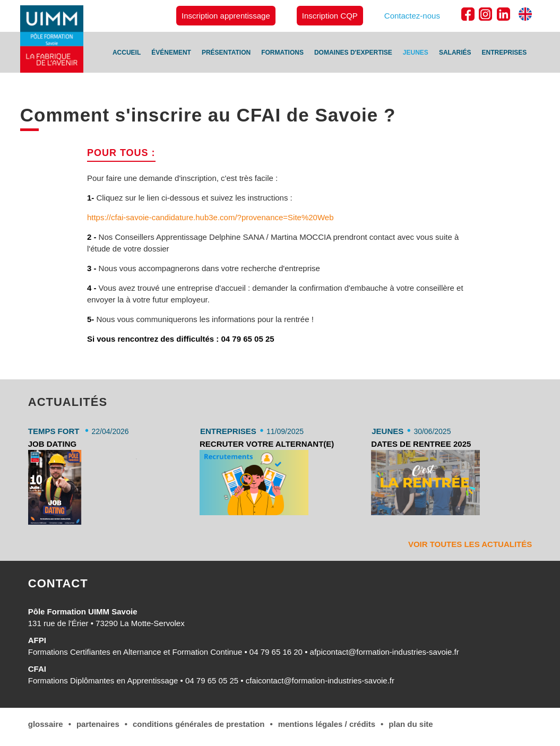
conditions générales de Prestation (199, 724)
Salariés (455, 53)
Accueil (127, 53)
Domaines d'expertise (353, 53)
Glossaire (46, 724)
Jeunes (416, 53)
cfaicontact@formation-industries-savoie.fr (320, 680)
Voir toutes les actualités (470, 544)
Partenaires (98, 724)
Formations (282, 53)
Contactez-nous (412, 16)
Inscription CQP (330, 16)
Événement (171, 53)
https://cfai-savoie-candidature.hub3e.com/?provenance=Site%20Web (210, 217)
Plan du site (411, 724)
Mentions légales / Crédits (327, 724)
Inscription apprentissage (226, 16)
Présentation (226, 53)
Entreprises (505, 53)
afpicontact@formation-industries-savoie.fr (385, 652)
